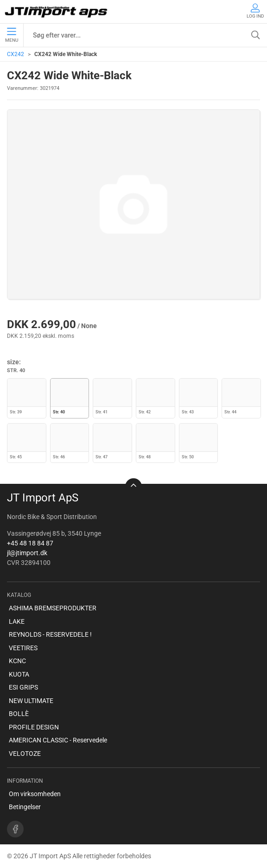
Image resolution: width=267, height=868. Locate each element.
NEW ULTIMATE (31, 701)
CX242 (16, 54)
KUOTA (19, 674)
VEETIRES (23, 648)
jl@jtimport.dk (27, 553)
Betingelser (25, 807)
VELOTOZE (25, 754)
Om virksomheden (35, 794)
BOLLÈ (19, 714)
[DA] (57, 12)
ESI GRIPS (23, 687)
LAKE (17, 621)
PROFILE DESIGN (34, 727)
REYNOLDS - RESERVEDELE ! (50, 634)
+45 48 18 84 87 (30, 543)
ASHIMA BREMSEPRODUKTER (53, 608)
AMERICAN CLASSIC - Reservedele (58, 740)
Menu (12, 35)
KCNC (17, 661)
